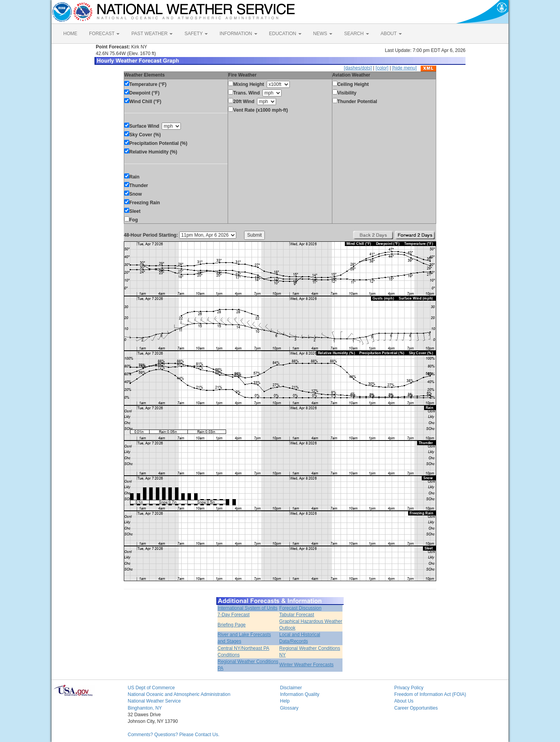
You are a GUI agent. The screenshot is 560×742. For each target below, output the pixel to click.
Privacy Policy (409, 688)
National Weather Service (154, 701)
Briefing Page (232, 625)
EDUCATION (285, 34)
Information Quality (300, 694)
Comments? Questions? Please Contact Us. (174, 735)
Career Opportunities (416, 708)
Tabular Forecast (297, 615)
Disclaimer (291, 688)
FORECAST (104, 34)
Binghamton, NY (145, 708)
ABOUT (391, 34)
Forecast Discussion (300, 608)
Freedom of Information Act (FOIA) (430, 694)
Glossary (289, 708)
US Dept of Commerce (151, 688)
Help (285, 701)
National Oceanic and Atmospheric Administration (179, 694)
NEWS (323, 34)
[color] (382, 68)
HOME (70, 34)
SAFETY (196, 34)
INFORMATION (238, 34)
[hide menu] (404, 68)
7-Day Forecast (234, 615)
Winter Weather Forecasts (306, 665)
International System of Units (247, 608)
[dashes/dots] (358, 68)
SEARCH (356, 34)
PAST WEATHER (152, 34)
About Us (404, 701)
